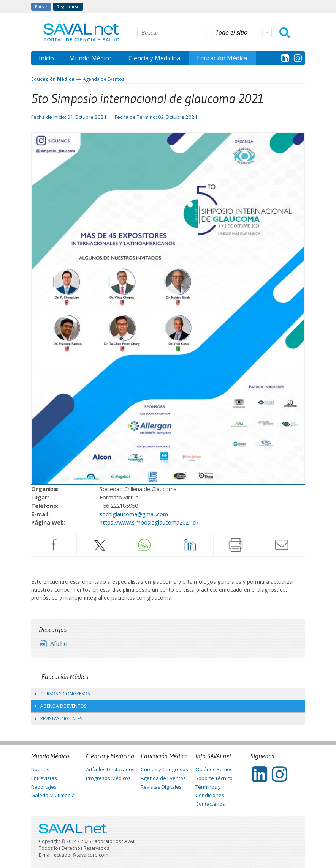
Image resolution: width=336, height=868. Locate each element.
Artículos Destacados (110, 769)
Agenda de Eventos (104, 79)
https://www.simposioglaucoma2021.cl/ (149, 522)
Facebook (54, 545)
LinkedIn (190, 545)
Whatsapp (145, 545)
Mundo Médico (90, 58)
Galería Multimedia (53, 795)
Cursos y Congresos (62, 694)
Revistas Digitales (59, 719)
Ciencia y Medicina (154, 58)
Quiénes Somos (214, 769)
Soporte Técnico (214, 778)
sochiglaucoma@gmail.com (134, 514)
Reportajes (44, 787)
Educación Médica (222, 58)
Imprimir (236, 545)
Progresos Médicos (108, 778)
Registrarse (68, 7)
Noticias (40, 769)
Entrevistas (44, 778)
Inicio (46, 58)
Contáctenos (210, 804)
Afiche (59, 644)
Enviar (282, 545)
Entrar (41, 7)
